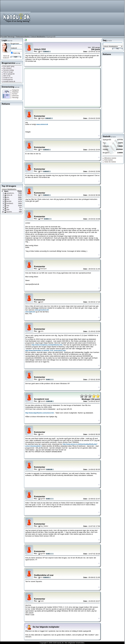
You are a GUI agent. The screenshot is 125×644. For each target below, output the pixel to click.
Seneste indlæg (8, 70)
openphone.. (10, 193)
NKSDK (9, 201)
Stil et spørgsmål (8, 74)
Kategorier (15, 90)
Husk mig (16, 53)
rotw (8, 206)
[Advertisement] (97, 18)
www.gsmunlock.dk (42, 310)
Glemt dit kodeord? (6, 57)
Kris (41, 51)
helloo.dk (9, 195)
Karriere (14, 94)
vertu (42, 331)
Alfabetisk (14, 92)
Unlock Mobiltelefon (38, 37)
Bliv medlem (7, 68)
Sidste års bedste (109, 162)
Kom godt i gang (8, 66)
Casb (42, 601)
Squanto (9, 212)
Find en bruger (7, 72)
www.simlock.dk (42, 124)
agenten (43, 379)
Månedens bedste (109, 158)
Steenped (43, 269)
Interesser (15, 96)
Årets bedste (108, 160)
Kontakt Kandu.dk (8, 81)
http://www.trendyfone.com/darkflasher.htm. (47, 345)
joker (8, 199)
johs (8, 197)
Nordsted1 (10, 203)
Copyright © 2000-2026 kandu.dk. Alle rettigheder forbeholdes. (62, 643)
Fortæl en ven (7, 78)
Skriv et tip (6, 76)
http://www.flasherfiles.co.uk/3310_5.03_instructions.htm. (46, 350)
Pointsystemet (7, 80)
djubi (42, 302)
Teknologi (11, 37)
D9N (8, 210)
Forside (4, 37)
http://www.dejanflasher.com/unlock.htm (40, 413)
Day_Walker (44, 526)
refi (7, 208)
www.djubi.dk (30, 312)
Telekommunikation (23, 37)
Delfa (42, 219)
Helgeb (42, 118)
